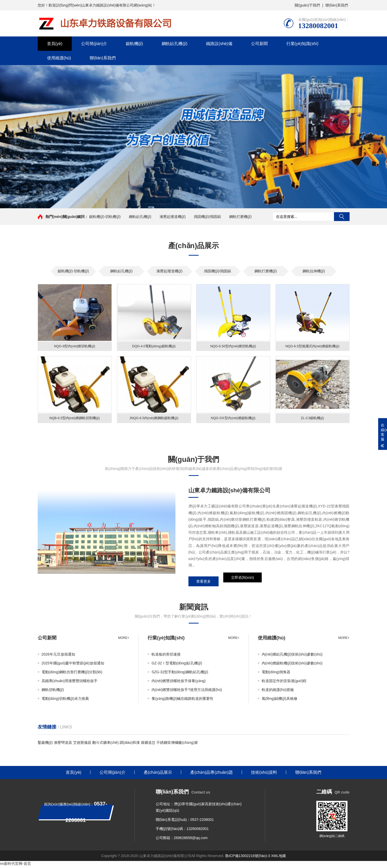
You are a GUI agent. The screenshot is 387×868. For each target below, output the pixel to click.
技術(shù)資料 (264, 774)
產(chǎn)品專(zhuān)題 (212, 774)
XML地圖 (278, 858)
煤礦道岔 (148, 744)
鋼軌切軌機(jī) (53, 691)
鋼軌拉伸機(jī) (314, 271)
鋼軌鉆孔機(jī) (175, 44)
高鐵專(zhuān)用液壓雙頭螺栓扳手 (70, 683)
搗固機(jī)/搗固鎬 (207, 217)
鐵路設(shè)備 (219, 44)
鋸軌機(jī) (135, 44)
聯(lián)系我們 (337, 5)
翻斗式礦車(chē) (106, 744)
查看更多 (204, 583)
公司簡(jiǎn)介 (94, 44)
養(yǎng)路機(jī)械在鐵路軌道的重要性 (182, 700)
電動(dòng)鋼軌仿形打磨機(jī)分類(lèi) (72, 674)
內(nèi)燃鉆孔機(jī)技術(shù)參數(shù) (292, 656)
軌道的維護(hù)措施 (278, 691)
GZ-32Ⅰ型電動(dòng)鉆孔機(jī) (177, 665)
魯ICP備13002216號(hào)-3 (248, 858)
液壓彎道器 (63, 744)
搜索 (342, 217)
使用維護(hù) (59, 58)
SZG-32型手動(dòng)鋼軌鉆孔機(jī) (180, 674)
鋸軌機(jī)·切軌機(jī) (105, 217)
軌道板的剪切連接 (166, 656)
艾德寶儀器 (82, 744)
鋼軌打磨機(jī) (240, 217)
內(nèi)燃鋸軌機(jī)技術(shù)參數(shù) (292, 665)
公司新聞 (259, 44)
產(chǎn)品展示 (158, 774)
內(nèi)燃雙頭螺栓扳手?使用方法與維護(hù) (187, 691)
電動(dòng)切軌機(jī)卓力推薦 (65, 700)
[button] (192, 203)
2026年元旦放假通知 (58, 656)
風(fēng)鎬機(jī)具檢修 (280, 700)
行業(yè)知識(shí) (303, 44)
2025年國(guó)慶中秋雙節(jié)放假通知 (73, 665)
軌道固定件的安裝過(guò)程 (284, 683)
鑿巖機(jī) (45, 744)
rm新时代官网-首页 (15, 865)
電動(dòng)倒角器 (276, 674)
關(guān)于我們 (307, 5)
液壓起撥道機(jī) (173, 217)
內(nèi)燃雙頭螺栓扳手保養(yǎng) (179, 683)
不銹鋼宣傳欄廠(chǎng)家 (177, 744)
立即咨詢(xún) (242, 583)
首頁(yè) (55, 44)
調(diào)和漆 (130, 744)
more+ (124, 640)
